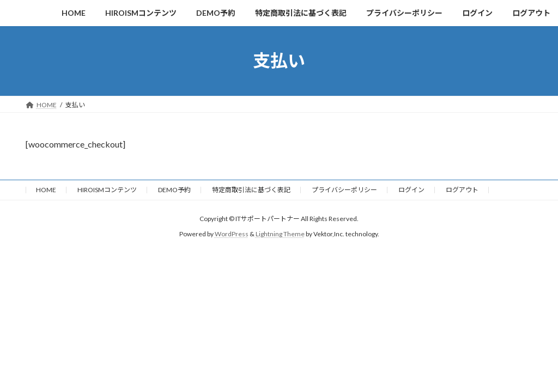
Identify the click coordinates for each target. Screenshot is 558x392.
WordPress (232, 234)
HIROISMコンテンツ (107, 190)
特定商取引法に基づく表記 (251, 190)
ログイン (411, 190)
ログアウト (462, 190)
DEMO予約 (174, 190)
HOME (46, 190)
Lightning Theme (280, 234)
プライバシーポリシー (344, 190)
